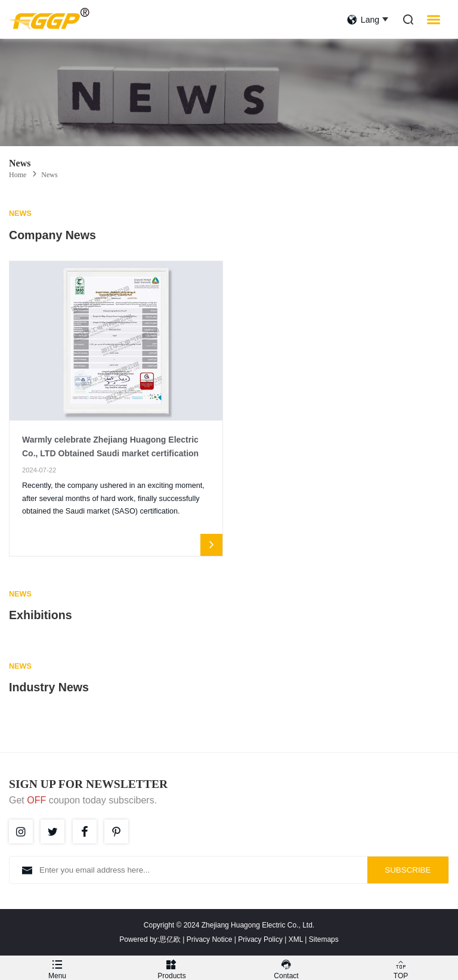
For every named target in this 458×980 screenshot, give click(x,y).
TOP (401, 968)
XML (296, 939)
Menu (57, 968)
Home (18, 175)
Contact (286, 968)
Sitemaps (324, 939)
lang (363, 20)
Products (172, 968)
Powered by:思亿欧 (150, 939)
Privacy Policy (260, 939)
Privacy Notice (210, 939)
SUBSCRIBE (408, 870)
